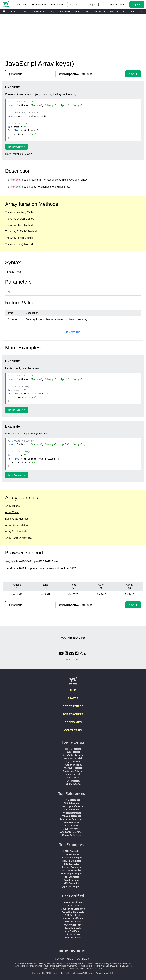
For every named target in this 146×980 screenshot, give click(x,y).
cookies (83, 968)
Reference (75, 74)
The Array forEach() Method (21, 231)
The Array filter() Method (19, 225)
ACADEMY (83, 959)
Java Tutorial (73, 777)
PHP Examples (71, 877)
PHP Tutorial (73, 774)
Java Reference (71, 829)
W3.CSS (114, 11)
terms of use (73, 968)
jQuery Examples (71, 886)
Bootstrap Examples (71, 873)
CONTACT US (73, 730)
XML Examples (71, 883)
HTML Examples (71, 851)
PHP (88, 11)
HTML (14, 11)
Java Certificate (73, 928)
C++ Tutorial (73, 781)
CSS (24, 11)
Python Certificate (73, 918)
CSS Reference (71, 803)
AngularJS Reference (71, 832)
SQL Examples (71, 864)
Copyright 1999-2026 (41, 973)
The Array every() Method (20, 219)
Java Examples (71, 880)
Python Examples (71, 867)
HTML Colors (71, 825)
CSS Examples (71, 854)
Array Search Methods (18, 525)
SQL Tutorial (73, 761)
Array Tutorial (13, 506)
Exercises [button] (57, 4)
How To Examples (71, 861)
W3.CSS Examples (71, 870)
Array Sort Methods (16, 532)
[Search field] (81, 4)
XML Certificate (73, 937)
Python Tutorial (73, 765)
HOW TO (100, 11)
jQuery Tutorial (73, 784)
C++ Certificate (73, 931)
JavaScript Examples (71, 857)
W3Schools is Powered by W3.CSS (99, 973)
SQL (53, 11)
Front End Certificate (73, 912)
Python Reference (71, 813)
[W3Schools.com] (73, 682)
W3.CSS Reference (71, 816)
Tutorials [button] (21, 4)
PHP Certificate (73, 921)
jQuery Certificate (73, 925)
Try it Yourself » (17, 147)
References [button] (39, 4)
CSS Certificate (73, 905)
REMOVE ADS (73, 332)
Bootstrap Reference (71, 819)
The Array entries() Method (20, 212)
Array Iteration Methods (18, 538)
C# (141, 11)
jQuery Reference (71, 835)
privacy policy (96, 968)
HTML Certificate (73, 902)
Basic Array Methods (17, 519)
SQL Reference (71, 809)
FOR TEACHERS (73, 714)
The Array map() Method (19, 244)
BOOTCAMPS (73, 722)
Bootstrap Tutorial (73, 771)
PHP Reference (71, 822)
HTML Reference (71, 800)
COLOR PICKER (73, 638)
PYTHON (65, 11)
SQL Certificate (73, 915)
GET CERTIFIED (73, 706)
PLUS (73, 690)
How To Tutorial (73, 758)
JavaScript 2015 (15, 568)
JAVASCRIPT (39, 11)
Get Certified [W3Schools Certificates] (117, 4)
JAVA (78, 11)
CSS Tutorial (73, 752)
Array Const (12, 512)
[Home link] (6, 4)
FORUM (60, 959)
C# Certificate (73, 934)
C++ (132, 11)
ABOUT (71, 959)
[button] (92, 4)
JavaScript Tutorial (73, 755)
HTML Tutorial (73, 749)
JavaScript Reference (71, 806)
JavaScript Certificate (73, 909)
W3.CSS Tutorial (73, 768)
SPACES (73, 698)
